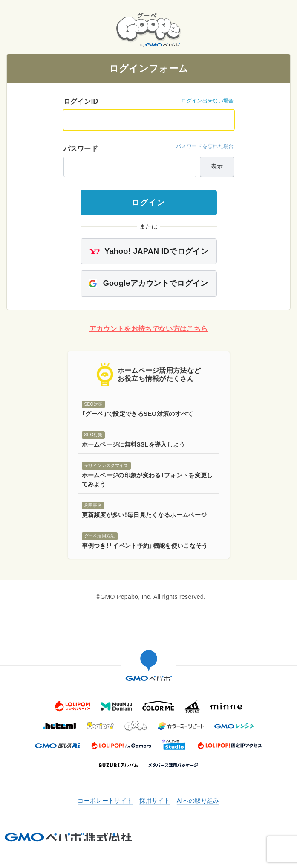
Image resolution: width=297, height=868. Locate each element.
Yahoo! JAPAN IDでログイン (148, 251)
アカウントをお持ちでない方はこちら (148, 329)
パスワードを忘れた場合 (205, 146)
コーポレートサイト (105, 801)
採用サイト (155, 801)
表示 (217, 166)
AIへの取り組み (198, 801)
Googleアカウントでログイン (148, 283)
